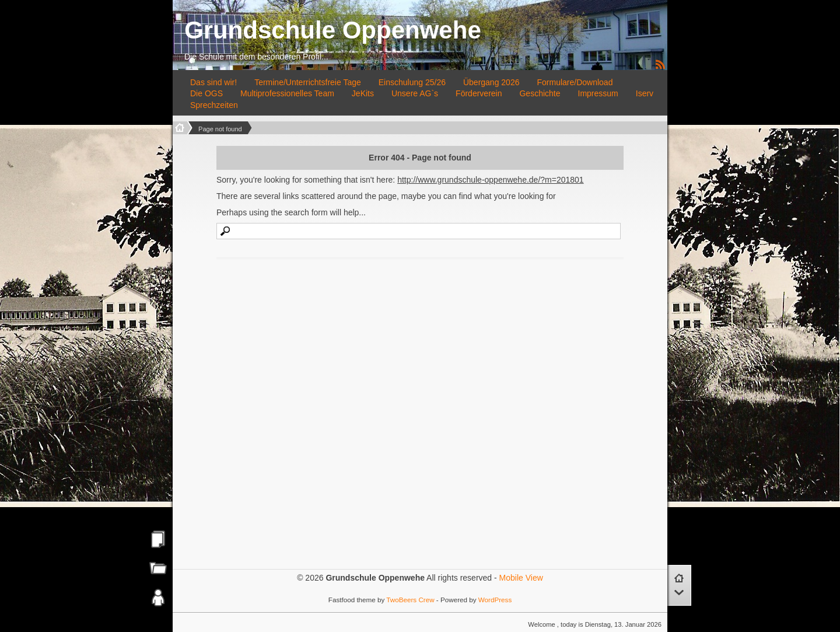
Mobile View (521, 578)
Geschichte (540, 93)
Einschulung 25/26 (412, 82)
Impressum (598, 93)
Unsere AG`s (415, 93)
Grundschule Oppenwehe (333, 30)
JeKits (363, 93)
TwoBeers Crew (410, 600)
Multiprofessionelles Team (287, 93)
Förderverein (479, 93)
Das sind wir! (213, 82)
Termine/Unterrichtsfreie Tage (308, 82)
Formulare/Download (575, 82)
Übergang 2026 (491, 82)
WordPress (495, 600)
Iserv (645, 93)
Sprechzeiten (214, 105)
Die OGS (206, 93)
